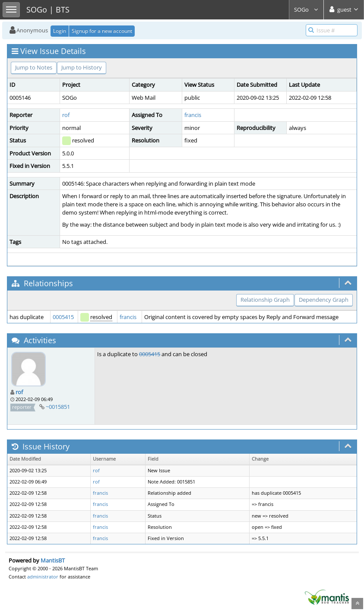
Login (60, 31)
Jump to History (82, 67)
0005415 (63, 317)
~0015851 (58, 407)
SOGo (306, 9)
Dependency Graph (324, 300)
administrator (43, 577)
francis (193, 115)
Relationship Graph (265, 300)
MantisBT (53, 560)
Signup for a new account (102, 31)
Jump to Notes (34, 67)
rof (66, 115)
